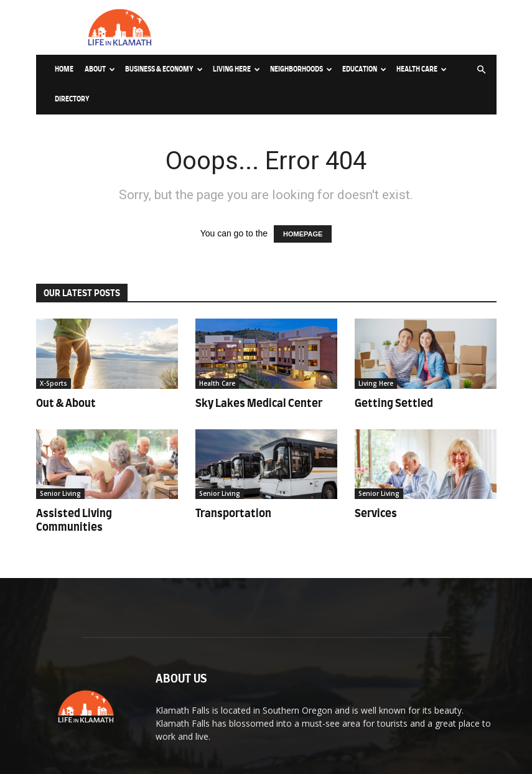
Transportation (233, 514)
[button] (482, 70)
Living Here (236, 69)
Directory (72, 99)
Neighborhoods (301, 69)
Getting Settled (394, 403)
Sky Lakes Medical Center (259, 403)
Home (64, 69)
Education (364, 69)
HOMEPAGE (303, 234)
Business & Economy (164, 69)
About (100, 69)
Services (376, 514)
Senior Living (60, 493)
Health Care (422, 69)
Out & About (66, 403)
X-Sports (54, 383)
